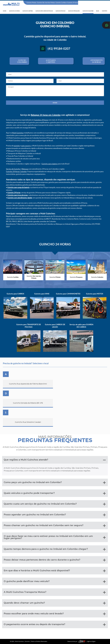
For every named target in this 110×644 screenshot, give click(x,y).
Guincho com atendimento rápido (20, 198)
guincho (17, 146)
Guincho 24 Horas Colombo (16, 171)
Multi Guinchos (18, 133)
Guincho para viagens (49, 164)
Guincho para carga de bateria (18, 187)
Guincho (27, 641)
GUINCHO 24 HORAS (55, 244)
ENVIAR (55, 103)
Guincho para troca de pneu (18, 195)
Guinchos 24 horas (41, 120)
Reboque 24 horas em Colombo (46, 115)
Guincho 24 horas (14, 193)
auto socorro (26, 146)
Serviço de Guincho (13, 169)
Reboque (25, 169)
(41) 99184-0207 (102, 3)
